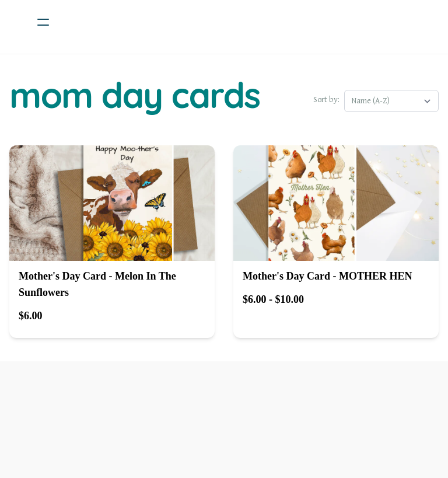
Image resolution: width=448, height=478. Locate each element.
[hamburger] (43, 22)
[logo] (239, 22)
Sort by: (326, 100)
